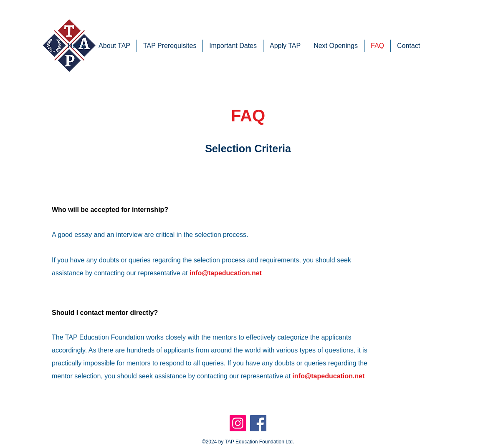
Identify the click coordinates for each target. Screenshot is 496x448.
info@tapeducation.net (226, 273)
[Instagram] (238, 423)
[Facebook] (258, 423)
